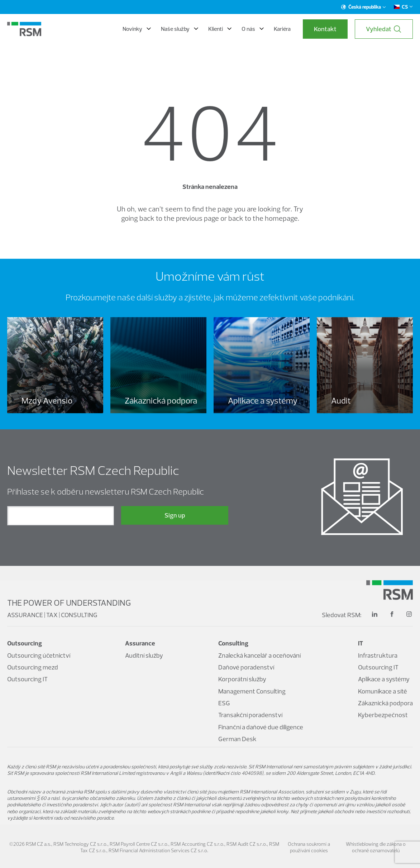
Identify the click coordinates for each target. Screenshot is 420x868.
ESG (224, 703)
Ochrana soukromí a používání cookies (309, 847)
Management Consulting (252, 691)
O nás (253, 29)
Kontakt (325, 29)
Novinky (137, 29)
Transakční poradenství (250, 715)
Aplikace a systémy (384, 679)
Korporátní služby (242, 679)
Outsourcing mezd (33, 667)
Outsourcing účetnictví (39, 655)
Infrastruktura (378, 655)
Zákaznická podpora (385, 703)
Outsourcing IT (27, 679)
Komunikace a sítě (383, 691)
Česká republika (364, 7)
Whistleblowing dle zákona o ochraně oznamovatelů (376, 847)
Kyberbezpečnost (383, 715)
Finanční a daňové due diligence (261, 727)
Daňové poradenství (246, 667)
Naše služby (180, 29)
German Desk (237, 739)
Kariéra (282, 29)
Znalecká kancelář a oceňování (259, 655)
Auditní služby (144, 655)
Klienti (220, 29)
